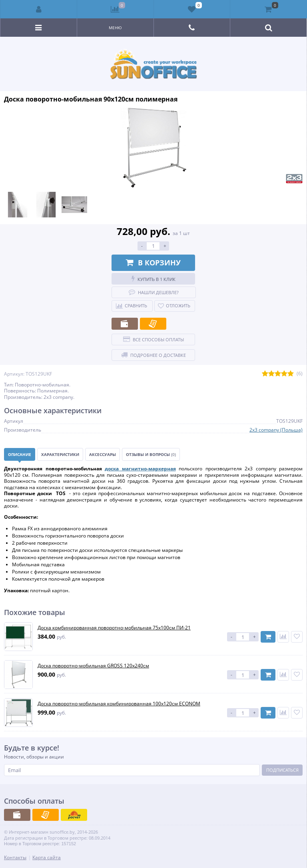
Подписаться (282, 770)
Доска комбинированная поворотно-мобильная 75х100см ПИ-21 (114, 628)
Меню (115, 28)
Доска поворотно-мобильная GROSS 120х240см (93, 666)
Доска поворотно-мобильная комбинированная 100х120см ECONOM (119, 704)
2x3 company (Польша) (276, 430)
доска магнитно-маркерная (140, 469)
